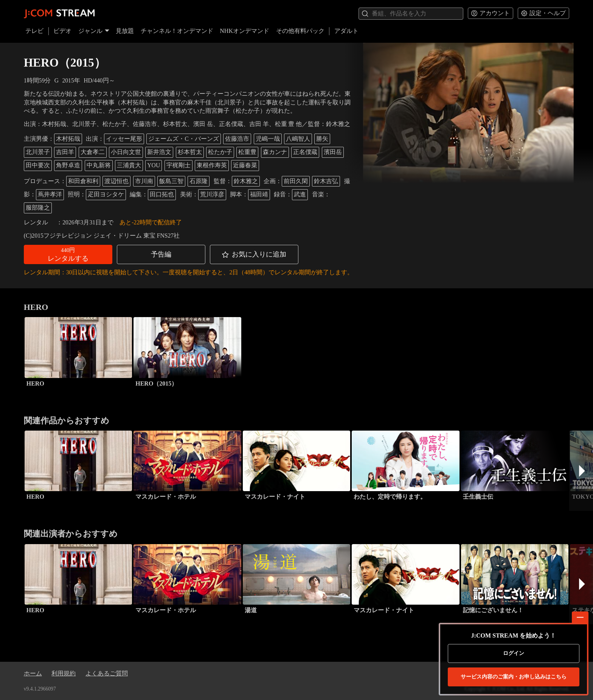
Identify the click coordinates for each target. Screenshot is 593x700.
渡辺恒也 (116, 181)
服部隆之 (38, 208)
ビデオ (62, 31)
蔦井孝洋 (50, 194)
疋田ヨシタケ (106, 194)
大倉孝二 (93, 152)
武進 (300, 194)
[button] (68, 254)
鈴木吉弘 (326, 181)
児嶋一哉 (268, 139)
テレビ (34, 31)
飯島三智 (171, 181)
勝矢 (322, 139)
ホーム (33, 673)
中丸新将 (99, 165)
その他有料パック (300, 31)
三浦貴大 (129, 165)
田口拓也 (162, 194)
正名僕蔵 (305, 152)
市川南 (144, 181)
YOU (154, 165)
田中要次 (38, 165)
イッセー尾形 (124, 139)
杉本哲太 (190, 152)
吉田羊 (65, 152)
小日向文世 (126, 152)
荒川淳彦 (212, 194)
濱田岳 (333, 152)
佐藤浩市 (237, 139)
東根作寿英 (212, 165)
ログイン (514, 653)
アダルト (346, 31)
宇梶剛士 (179, 165)
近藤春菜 (245, 165)
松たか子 (220, 152)
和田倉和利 (83, 181)
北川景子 (38, 152)
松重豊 (247, 152)
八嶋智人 (298, 139)
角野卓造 (68, 165)
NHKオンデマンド (244, 31)
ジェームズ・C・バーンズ (183, 139)
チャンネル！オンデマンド (177, 31)
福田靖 (259, 194)
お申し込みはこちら (514, 677)
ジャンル (94, 31)
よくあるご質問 (107, 673)
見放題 (125, 31)
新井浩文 (159, 152)
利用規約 (64, 673)
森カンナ (275, 152)
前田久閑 (296, 181)
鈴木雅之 (246, 181)
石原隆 (199, 181)
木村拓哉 (68, 139)
